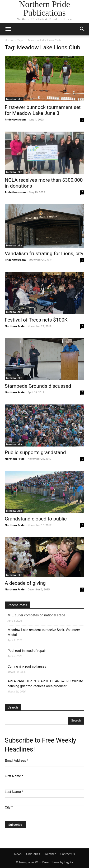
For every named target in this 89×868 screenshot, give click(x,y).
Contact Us (68, 854)
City (9, 807)
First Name (14, 776)
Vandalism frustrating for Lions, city (44, 254)
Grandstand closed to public (36, 519)
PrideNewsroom (15, 119)
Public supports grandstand (35, 452)
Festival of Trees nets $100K (36, 320)
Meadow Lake (14, 99)
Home (9, 40)
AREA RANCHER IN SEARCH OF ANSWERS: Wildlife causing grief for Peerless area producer (45, 684)
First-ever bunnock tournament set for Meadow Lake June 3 (43, 110)
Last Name (14, 792)
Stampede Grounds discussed (38, 386)
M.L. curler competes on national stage (36, 615)
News (18, 854)
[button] (8, 29)
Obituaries (33, 854)
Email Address (16, 761)
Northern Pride (15, 326)
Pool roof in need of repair (27, 651)
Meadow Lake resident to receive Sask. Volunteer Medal (44, 632)
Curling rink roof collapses (27, 666)
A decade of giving (25, 583)
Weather (50, 854)
